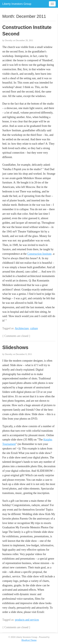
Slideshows (15, 347)
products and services (27, 620)
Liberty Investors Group (17, 4)
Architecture (22, 328)
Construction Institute (39, 254)
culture (34, 328)
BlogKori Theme (29, 640)
